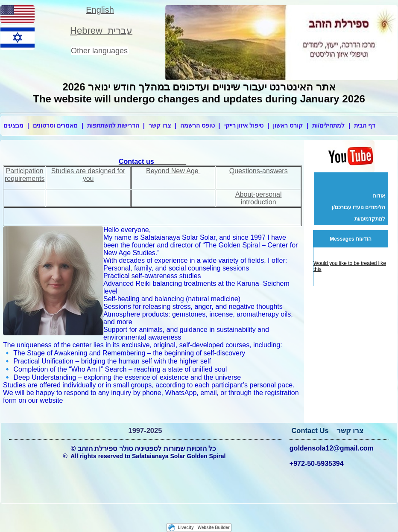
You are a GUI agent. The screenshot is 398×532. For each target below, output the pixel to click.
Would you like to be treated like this (350, 267)
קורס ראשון (288, 125)
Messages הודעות (351, 239)
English (100, 10)
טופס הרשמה (198, 125)
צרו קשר (160, 125)
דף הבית (365, 125)
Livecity (186, 528)
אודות (379, 196)
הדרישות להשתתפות (113, 125)
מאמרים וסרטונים (55, 125)
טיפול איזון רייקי (244, 125)
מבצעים (13, 125)
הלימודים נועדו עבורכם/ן (358, 207)
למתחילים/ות (328, 125)
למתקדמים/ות (370, 219)
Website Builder (213, 528)
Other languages (99, 51)
